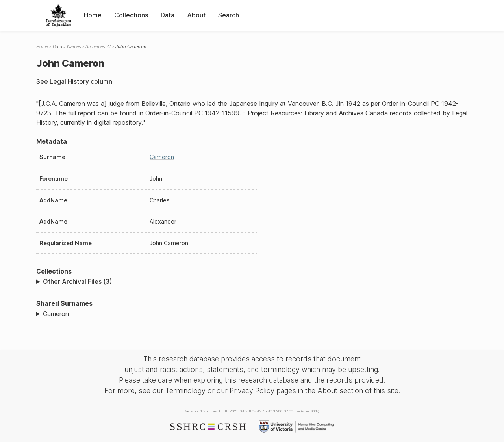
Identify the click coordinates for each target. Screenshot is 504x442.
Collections (131, 15)
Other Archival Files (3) (77, 281)
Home (93, 15)
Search (229, 15)
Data (168, 15)
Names (74, 46)
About (196, 15)
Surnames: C (98, 46)
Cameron (162, 157)
